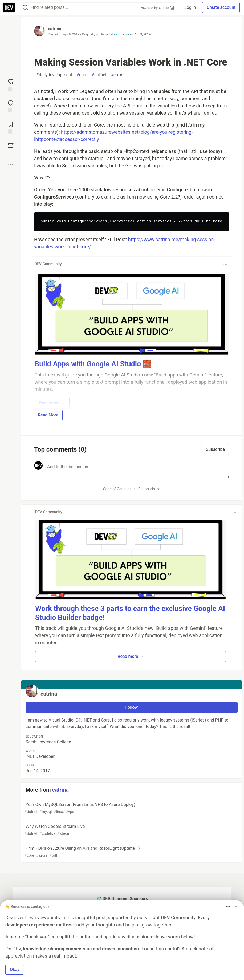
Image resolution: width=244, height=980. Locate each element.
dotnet (99, 75)
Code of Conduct (117, 489)
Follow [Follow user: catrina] (132, 707)
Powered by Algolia (157, 8)
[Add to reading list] (11, 127)
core (82, 75)
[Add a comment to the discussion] (137, 470)
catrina (55, 29)
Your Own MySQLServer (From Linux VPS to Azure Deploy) (131, 808)
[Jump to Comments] (11, 106)
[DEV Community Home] (9, 7)
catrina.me (122, 34)
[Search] (25, 8)
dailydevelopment (54, 75)
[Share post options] (11, 165)
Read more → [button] (130, 656)
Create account (221, 7)
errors (118, 75)
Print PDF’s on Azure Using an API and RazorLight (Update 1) (131, 852)
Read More (48, 415)
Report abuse (149, 489)
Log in (190, 7)
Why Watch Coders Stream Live (131, 830)
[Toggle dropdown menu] (225, 264)
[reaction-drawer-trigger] (11, 84)
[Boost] (11, 145)
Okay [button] (15, 969)
